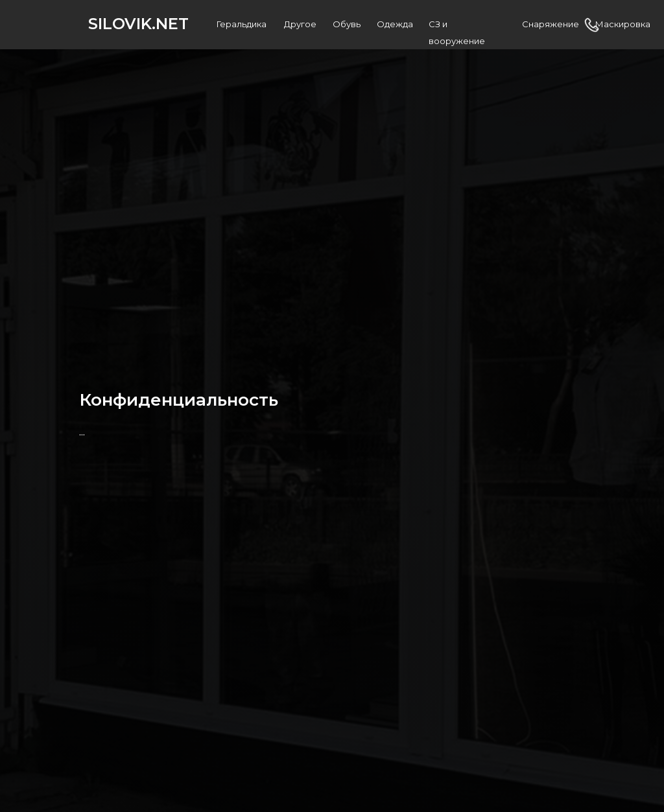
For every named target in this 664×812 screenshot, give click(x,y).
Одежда (395, 24)
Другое (300, 24)
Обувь (347, 24)
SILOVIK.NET (138, 24)
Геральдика (242, 24)
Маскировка (623, 24)
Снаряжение (551, 24)
